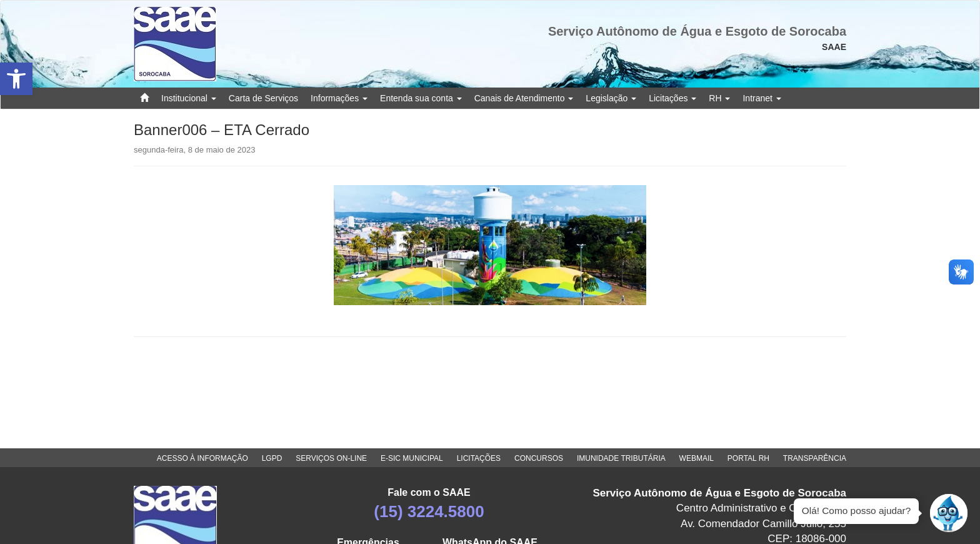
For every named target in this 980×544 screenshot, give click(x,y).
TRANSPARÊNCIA (815, 458)
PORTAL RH (748, 458)
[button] (16, 79)
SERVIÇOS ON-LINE (331, 458)
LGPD (272, 458)
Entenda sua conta (421, 98)
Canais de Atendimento (524, 98)
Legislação (611, 98)
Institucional (189, 98)
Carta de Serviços (263, 98)
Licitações (672, 98)
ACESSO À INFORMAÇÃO (202, 458)
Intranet (762, 98)
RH (719, 98)
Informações (339, 98)
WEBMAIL (697, 458)
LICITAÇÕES (479, 458)
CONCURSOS (539, 458)
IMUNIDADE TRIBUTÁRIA (621, 458)
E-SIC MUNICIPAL (412, 458)
